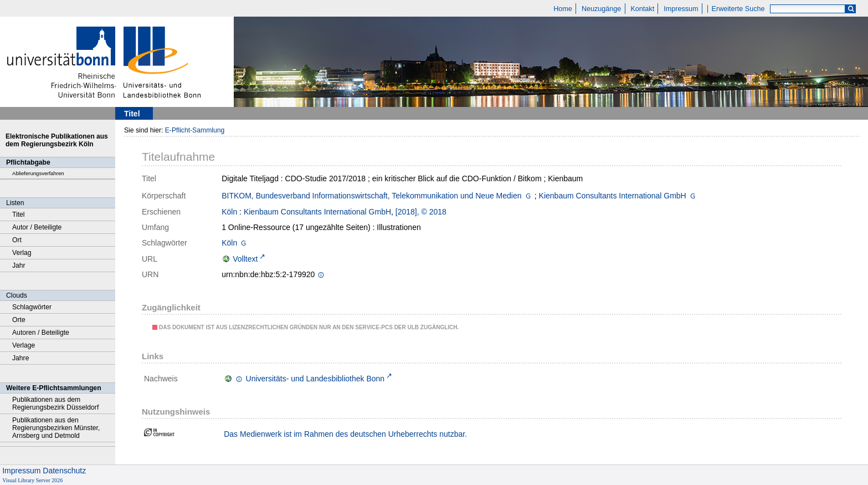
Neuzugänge (601, 9)
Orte (19, 320)
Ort (17, 240)
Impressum (681, 9)
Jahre (20, 358)
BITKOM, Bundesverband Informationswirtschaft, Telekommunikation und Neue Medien (371, 196)
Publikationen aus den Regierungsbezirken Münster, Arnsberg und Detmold (56, 428)
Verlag (22, 253)
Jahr (19, 266)
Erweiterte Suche (738, 9)
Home (563, 9)
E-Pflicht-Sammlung (195, 130)
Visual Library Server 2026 (32, 480)
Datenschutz (64, 471)
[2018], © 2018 (421, 212)
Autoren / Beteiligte (41, 333)
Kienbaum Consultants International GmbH (613, 196)
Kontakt (642, 9)
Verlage (24, 345)
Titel (19, 215)
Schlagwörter (32, 307)
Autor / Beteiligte (37, 227)
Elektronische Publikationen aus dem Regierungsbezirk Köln (57, 140)
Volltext (245, 259)
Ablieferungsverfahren (38, 173)
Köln (229, 212)
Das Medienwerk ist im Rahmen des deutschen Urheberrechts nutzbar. (345, 434)
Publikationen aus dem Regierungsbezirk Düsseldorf (55, 404)
